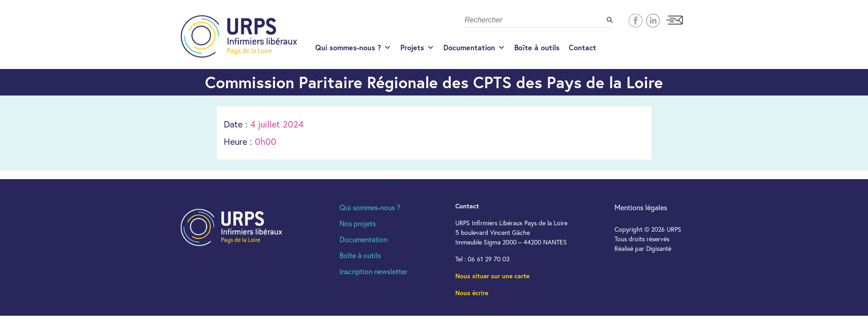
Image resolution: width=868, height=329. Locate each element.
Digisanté (659, 248)
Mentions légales (641, 207)
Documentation (474, 48)
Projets (417, 48)
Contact (582, 47)
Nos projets (358, 223)
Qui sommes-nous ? (353, 48)
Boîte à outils (537, 47)
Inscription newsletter (373, 271)
